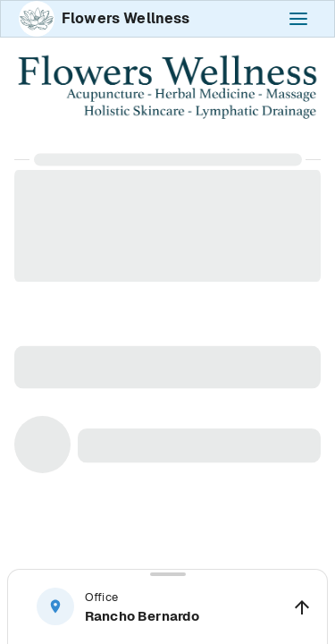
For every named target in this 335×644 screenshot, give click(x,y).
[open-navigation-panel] (298, 19)
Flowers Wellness (126, 18)
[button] (167, 606)
